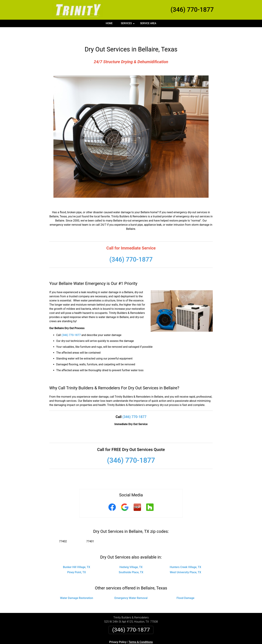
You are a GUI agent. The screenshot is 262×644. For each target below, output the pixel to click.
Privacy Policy (118, 630)
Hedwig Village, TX (131, 555)
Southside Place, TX (131, 560)
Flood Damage (185, 586)
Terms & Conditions (141, 630)
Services (128, 25)
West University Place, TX (185, 560)
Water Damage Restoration (77, 586)
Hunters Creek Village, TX (185, 555)
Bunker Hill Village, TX (77, 555)
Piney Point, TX (77, 560)
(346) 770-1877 (192, 10)
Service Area (148, 23)
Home (109, 23)
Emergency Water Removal (131, 586)
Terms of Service (156, 643)
